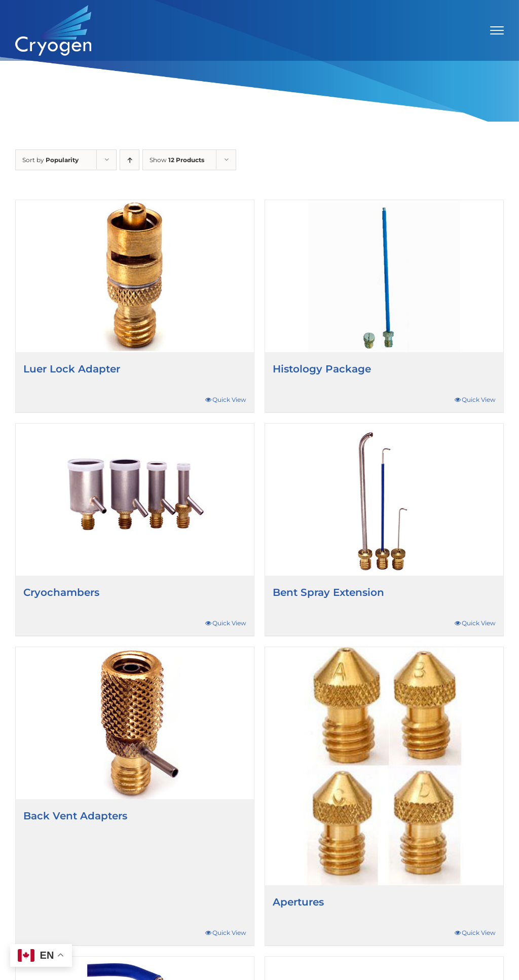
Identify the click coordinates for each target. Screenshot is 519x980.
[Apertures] (384, 766)
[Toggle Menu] (497, 30)
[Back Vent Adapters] (135, 723)
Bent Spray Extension (328, 592)
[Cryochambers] (135, 500)
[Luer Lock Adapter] (135, 276)
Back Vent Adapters (75, 816)
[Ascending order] (129, 160)
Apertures (298, 902)
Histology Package (322, 369)
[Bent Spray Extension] (384, 500)
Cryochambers (61, 592)
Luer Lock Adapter (72, 369)
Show (177, 160)
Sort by (50, 160)
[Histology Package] (384, 276)
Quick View (229, 400)
